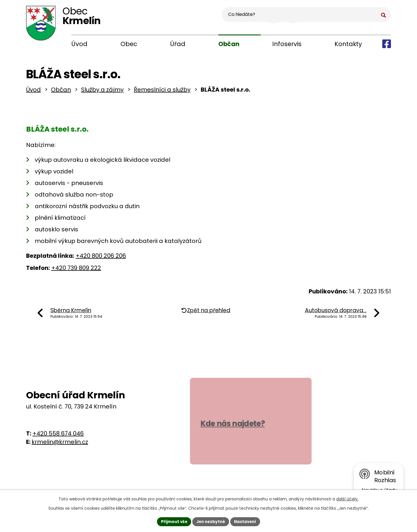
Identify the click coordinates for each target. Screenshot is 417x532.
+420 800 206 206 (101, 257)
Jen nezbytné (211, 521)
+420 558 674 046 (58, 435)
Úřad (178, 44)
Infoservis (287, 44)
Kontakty (348, 44)
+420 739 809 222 (76, 270)
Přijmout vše (172, 521)
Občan (229, 44)
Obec (129, 44)
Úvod (79, 44)
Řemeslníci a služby (162, 92)
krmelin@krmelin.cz (60, 444)
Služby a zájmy (102, 92)
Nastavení (247, 521)
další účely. (347, 498)
